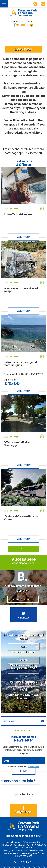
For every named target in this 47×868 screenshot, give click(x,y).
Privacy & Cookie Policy (14, 851)
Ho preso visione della (25, 767)
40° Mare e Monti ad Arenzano (24, 697)
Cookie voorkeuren (35, 851)
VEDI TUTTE (23, 549)
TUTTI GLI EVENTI (24, 615)
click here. (36, 133)
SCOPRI (23, 647)
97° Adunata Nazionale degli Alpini (23, 637)
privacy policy (33, 767)
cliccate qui (35, 153)
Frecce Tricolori (24, 652)
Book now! (24, 49)
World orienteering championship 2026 (23, 667)
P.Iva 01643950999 (24, 848)
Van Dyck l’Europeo (24, 682)
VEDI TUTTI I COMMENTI (23, 599)
